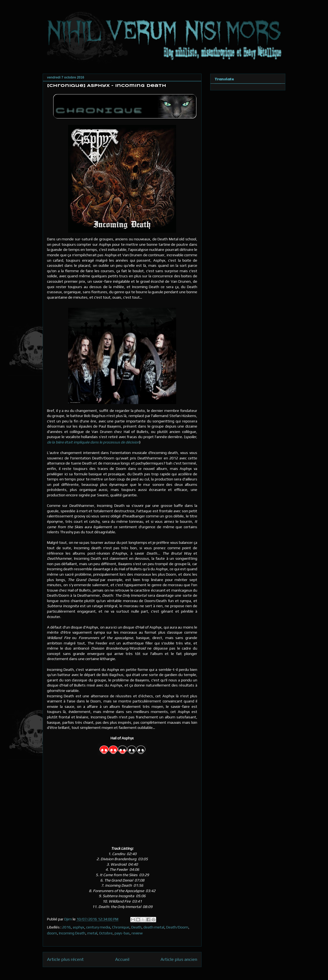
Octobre (106, 933)
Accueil (122, 959)
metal (92, 933)
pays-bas (122, 933)
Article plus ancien (179, 959)
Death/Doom (177, 927)
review (137, 933)
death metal (154, 927)
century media (98, 927)
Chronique (121, 927)
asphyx (78, 927)
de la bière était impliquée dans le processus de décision (93, 442)
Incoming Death (72, 933)
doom (52, 933)
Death (136, 927)
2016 (66, 927)
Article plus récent (65, 959)
